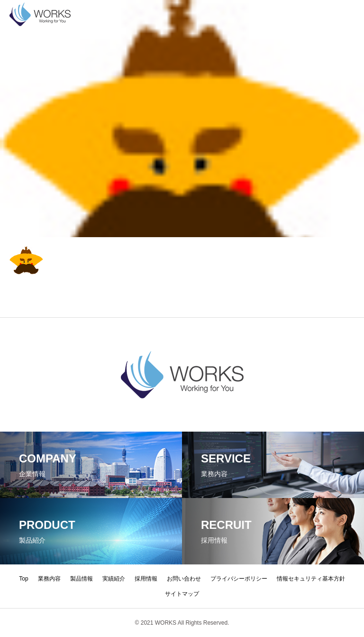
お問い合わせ (184, 579)
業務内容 (49, 579)
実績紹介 (114, 579)
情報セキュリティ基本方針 (311, 579)
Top (23, 579)
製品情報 (82, 579)
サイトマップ (182, 594)
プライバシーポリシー (239, 579)
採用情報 (146, 579)
